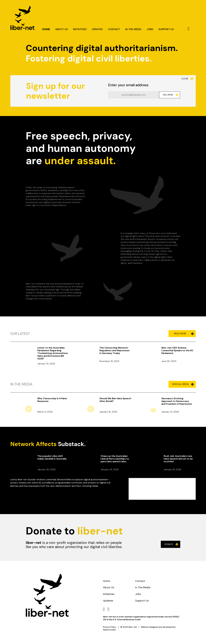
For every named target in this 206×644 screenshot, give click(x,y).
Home (46, 29)
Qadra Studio (109, 630)
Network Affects (33, 444)
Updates (97, 29)
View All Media (183, 384)
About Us (62, 29)
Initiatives (80, 29)
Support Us (166, 29)
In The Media (133, 29)
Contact (114, 29)
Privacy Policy (110, 627)
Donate (171, 544)
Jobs (150, 29)
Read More (183, 334)
